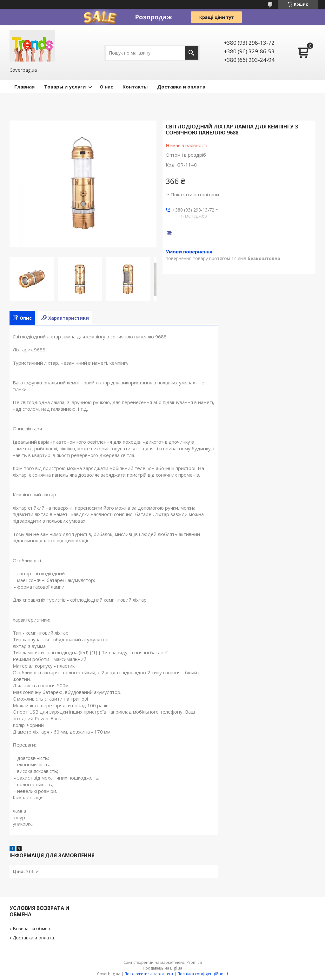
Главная (24, 87)
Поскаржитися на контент (149, 974)
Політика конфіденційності (203, 974)
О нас (106, 87)
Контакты (135, 87)
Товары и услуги (65, 87)
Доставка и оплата (181, 87)
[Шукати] (192, 53)
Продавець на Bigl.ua (162, 968)
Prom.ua (194, 962)
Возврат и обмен (31, 928)
